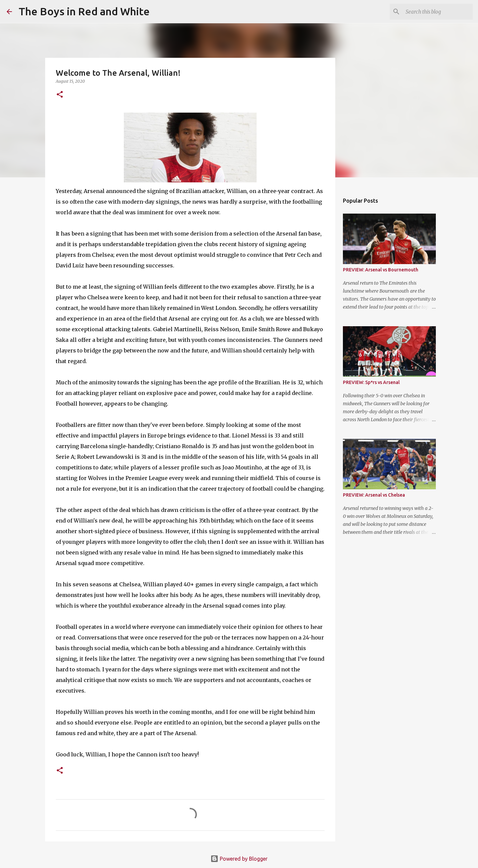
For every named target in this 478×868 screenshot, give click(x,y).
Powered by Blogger (239, 859)
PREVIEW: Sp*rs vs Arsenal (371, 382)
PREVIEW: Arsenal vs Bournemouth (381, 270)
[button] (60, 95)
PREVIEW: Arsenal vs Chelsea (374, 495)
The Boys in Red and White (84, 11)
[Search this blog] (438, 12)
